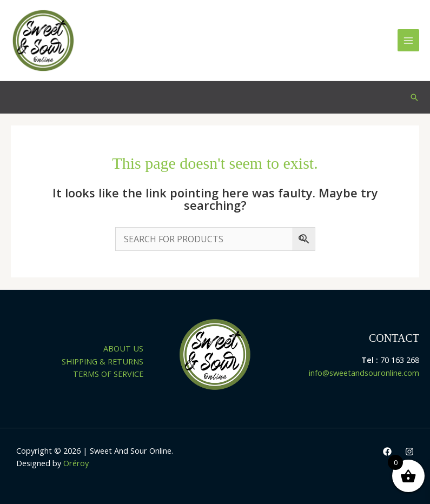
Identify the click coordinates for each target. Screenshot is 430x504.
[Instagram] (409, 452)
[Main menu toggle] (408, 40)
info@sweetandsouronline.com (364, 373)
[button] (414, 97)
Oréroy (76, 463)
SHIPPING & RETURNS (102, 361)
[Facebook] (387, 452)
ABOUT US (123, 348)
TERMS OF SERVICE (108, 374)
